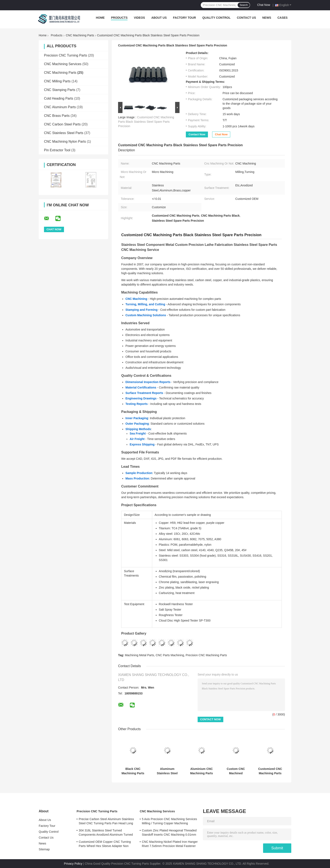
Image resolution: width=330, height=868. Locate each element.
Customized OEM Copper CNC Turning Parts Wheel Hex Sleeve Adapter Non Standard (105, 844)
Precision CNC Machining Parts (206, 655)
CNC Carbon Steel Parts (62, 124)
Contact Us (246, 18)
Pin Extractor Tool (57, 150)
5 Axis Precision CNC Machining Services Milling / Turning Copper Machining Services (169, 822)
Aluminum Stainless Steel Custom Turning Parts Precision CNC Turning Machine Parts (167, 771)
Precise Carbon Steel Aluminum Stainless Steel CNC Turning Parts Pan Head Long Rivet (106, 822)
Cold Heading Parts (59, 98)
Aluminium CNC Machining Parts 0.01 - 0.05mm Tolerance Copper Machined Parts (202, 771)
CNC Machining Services (63, 64)
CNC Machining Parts (80, 35)
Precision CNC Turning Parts (66, 55)
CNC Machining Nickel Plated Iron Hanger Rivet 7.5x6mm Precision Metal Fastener (170, 844)
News (267, 18)
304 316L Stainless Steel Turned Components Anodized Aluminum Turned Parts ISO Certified (106, 833)
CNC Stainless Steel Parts (64, 133)
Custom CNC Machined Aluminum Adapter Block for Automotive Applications (236, 771)
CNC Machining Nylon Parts (65, 142)
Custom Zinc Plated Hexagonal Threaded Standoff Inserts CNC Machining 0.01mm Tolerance (169, 833)
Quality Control (216, 18)
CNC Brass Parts (57, 116)
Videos (139, 18)
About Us (159, 18)
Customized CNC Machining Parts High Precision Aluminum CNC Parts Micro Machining (270, 771)
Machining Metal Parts (139, 655)
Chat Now (264, 5)
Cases (282, 18)
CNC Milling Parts (57, 81)
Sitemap (44, 849)
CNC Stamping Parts (60, 90)
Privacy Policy (73, 864)
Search (244, 5)
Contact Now (197, 134)
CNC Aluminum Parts (60, 107)
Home (100, 18)
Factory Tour (184, 18)
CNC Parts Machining (170, 655)
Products (119, 18)
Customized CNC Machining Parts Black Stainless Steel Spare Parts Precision (146, 122)
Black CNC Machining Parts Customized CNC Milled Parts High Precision (133, 771)
